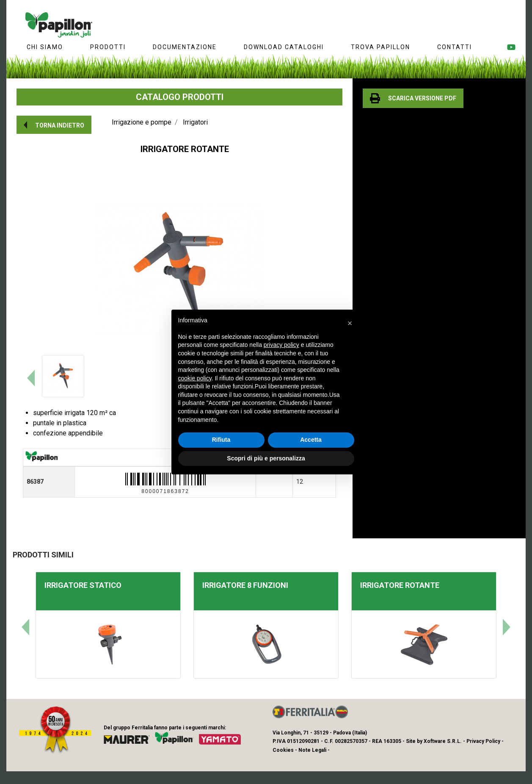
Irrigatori (195, 122)
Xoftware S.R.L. (443, 741)
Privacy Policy (483, 741)
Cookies (283, 750)
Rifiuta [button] (221, 440)
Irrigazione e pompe (142, 122)
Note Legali (312, 750)
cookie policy (195, 378)
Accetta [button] (311, 440)
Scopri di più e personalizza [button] (266, 458)
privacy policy (281, 345)
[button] (54, 125)
